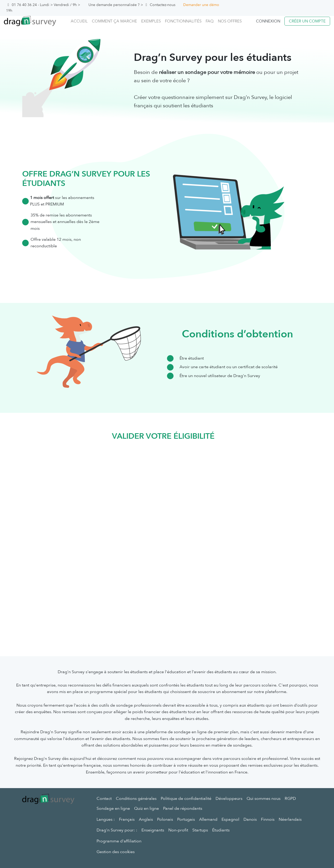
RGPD (290, 799)
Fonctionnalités (183, 21)
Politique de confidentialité (186, 799)
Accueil (79, 21)
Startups (200, 830)
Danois (250, 819)
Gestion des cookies (116, 852)
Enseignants (153, 830)
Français (127, 819)
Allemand (208, 819)
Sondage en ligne (113, 808)
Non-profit (178, 830)
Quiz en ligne (147, 808)
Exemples (151, 21)
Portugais (186, 819)
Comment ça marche (114, 21)
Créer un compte (307, 21)
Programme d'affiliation (119, 841)
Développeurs (229, 799)
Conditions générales (136, 799)
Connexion (268, 21)
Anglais (146, 819)
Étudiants (221, 830)
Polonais (165, 819)
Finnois (268, 819)
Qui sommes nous (264, 799)
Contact (104, 799)
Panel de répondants (183, 808)
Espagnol (230, 819)
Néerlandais (290, 819)
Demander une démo (201, 5)
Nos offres (230, 21)
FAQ (210, 21)
